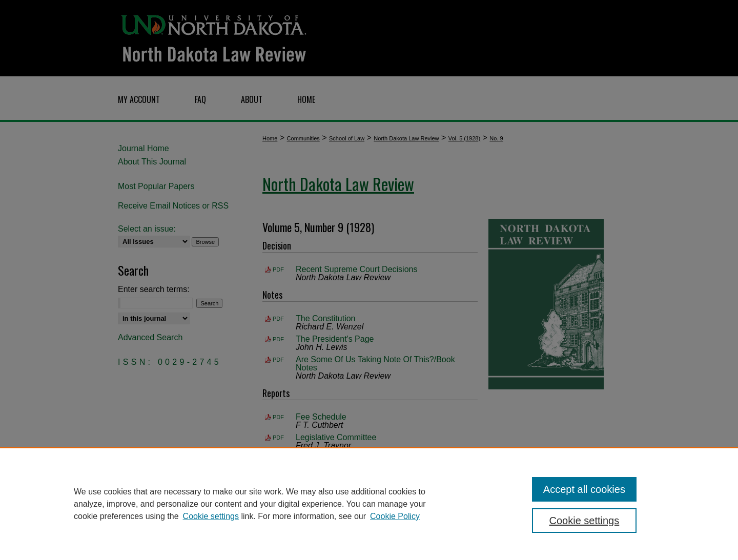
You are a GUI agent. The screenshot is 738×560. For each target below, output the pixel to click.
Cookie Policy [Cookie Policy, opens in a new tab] (395, 516)
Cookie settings (211, 516)
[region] (369, 504)
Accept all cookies (584, 489)
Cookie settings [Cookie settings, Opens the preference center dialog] (585, 521)
